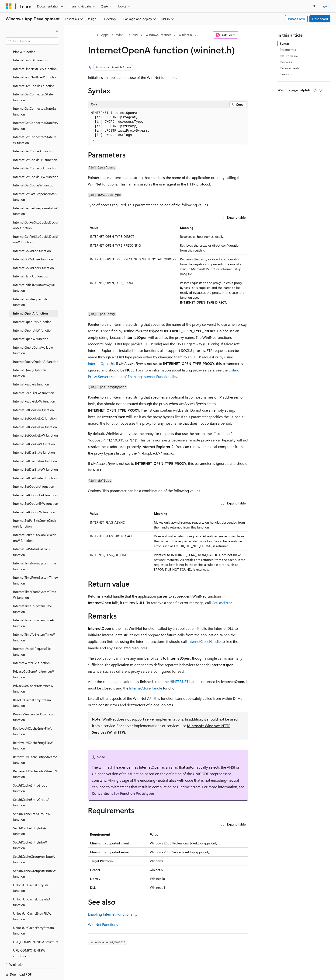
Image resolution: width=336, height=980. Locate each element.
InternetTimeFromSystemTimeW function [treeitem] (35, 578)
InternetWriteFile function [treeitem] (31, 647)
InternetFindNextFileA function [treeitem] (35, 53)
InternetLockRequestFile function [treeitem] (30, 286)
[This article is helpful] (315, 90)
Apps (105, 35)
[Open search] (314, 6)
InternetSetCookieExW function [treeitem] (35, 419)
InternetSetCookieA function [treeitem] (33, 394)
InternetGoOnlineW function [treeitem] (33, 252)
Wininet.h (185, 35)
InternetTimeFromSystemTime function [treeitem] (35, 550)
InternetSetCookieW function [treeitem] (34, 428)
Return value (289, 56)
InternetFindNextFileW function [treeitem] (35, 61)
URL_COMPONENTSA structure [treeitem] (36, 926)
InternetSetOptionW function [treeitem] (34, 496)
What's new (296, 19)
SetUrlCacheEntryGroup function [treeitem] (30, 772)
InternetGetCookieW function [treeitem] (34, 169)
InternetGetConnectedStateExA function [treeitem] (35, 109)
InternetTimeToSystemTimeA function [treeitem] (33, 607)
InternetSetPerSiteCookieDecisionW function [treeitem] (35, 521)
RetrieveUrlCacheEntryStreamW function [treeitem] (36, 758)
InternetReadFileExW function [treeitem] (34, 385)
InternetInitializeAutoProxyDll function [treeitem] (34, 272)
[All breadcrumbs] (92, 35)
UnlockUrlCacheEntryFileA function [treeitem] (32, 886)
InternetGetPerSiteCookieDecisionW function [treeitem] (35, 223)
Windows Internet (158, 35)
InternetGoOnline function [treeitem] (32, 235)
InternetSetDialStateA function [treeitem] (35, 445)
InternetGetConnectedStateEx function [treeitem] (34, 95)
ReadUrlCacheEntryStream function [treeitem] (32, 687)
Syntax (285, 44)
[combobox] (32, 41)
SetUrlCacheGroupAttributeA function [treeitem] (34, 843)
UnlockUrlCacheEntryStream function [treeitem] (33, 914)
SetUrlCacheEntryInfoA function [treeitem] (29, 815)
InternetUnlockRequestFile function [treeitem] (32, 635)
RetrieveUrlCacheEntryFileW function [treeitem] (33, 729)
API (135, 35)
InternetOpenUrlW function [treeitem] (33, 314)
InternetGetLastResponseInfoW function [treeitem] (35, 195)
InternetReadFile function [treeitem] (31, 368)
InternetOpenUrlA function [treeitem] (32, 306)
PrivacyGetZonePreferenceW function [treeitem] (33, 658)
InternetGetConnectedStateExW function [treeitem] (34, 124)
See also (286, 74)
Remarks (286, 62)
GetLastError (222, 603)
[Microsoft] (9, 6)
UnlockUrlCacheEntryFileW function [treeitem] (32, 900)
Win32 (121, 35)
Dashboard (320, 19)
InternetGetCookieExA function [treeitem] (35, 152)
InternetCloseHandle (204, 641)
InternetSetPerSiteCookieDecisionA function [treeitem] (35, 507)
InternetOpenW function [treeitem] (31, 323)
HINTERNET (179, 681)
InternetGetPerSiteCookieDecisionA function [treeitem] (35, 209)
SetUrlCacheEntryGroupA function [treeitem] (31, 786)
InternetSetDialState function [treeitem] (34, 436)
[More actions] (244, 35)
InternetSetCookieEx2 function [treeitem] (35, 402)
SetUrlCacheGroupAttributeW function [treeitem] (34, 857)
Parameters (288, 50)
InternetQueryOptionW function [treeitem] (30, 357)
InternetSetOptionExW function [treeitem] (36, 487)
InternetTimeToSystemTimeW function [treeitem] (34, 621)
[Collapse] (57, 31)
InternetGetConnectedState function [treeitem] (33, 81)
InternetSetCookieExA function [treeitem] (35, 411)
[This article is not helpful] (321, 90)
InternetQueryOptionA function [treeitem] (36, 345)
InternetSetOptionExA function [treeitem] (35, 479)
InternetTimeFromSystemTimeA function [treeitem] (36, 564)
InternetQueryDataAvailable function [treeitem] (33, 334)
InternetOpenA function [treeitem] (30, 297)
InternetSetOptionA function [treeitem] (34, 470)
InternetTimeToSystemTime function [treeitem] (32, 593)
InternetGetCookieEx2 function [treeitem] (35, 144)
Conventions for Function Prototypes (123, 793)
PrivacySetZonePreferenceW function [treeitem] (33, 672)
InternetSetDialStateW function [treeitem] (35, 453)
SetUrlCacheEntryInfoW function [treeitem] (30, 829)
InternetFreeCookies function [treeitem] (34, 70)
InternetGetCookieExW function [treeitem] (36, 161)
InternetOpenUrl (101, 363)
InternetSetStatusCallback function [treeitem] (32, 536)
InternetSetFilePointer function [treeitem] (35, 462)
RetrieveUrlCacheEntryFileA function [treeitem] (32, 715)
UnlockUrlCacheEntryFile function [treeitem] (31, 872)
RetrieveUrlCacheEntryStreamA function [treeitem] (35, 744)
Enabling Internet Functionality (152, 376)
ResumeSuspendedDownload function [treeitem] (34, 701)
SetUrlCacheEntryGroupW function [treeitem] (32, 801)
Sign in (326, 6)
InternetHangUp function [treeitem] (31, 260)
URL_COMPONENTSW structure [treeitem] (29, 937)
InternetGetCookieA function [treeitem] (34, 135)
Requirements (290, 68)
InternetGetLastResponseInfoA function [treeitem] (35, 181)
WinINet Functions (103, 924)
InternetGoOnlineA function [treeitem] (33, 243)
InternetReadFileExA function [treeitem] (34, 377)
